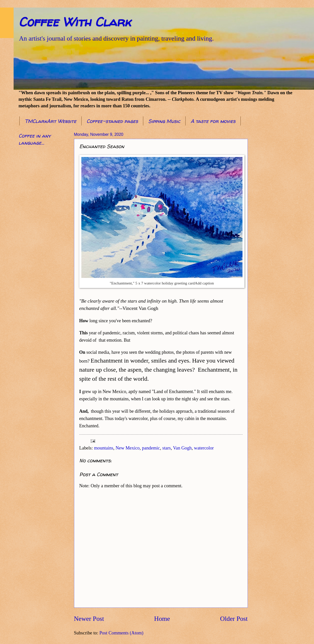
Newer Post (89, 619)
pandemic (151, 448)
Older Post (234, 619)
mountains (104, 448)
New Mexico (128, 448)
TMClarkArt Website (50, 121)
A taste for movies (213, 121)
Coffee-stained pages (112, 121)
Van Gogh (182, 448)
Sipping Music (164, 121)
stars (166, 448)
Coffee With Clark (75, 22)
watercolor (204, 448)
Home (162, 619)
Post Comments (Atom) (121, 633)
